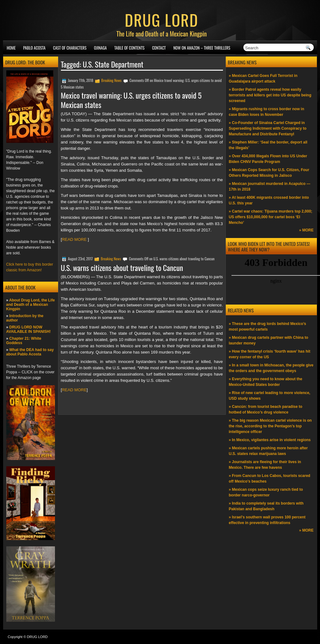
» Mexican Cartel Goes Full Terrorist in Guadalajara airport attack (263, 78)
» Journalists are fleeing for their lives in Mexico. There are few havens (265, 465)
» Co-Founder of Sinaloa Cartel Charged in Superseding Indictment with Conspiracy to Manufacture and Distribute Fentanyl (268, 128)
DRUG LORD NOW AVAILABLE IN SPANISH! (29, 329)
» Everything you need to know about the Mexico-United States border (266, 382)
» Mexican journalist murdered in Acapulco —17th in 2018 (270, 187)
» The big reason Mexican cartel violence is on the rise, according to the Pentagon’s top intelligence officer (270, 426)
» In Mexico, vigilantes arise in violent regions (270, 440)
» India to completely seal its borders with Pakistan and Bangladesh (266, 506)
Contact (159, 48)
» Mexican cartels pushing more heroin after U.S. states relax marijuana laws (268, 451)
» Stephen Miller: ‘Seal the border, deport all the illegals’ (268, 145)
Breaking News (111, 80)
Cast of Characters (70, 48)
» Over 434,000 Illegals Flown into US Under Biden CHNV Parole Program (268, 159)
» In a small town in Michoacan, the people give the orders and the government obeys (271, 368)
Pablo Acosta (34, 48)
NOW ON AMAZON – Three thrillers (202, 48)
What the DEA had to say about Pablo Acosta (30, 352)
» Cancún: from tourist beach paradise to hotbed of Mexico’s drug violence (266, 409)
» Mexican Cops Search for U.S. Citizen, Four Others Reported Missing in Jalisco (269, 173)
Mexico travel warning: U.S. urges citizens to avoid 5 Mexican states (131, 100)
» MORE (306, 230)
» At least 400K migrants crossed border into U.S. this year (269, 200)
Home (11, 48)
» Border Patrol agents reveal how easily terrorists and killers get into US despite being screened (270, 95)
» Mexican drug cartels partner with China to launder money (269, 340)
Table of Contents (129, 48)
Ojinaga (100, 48)
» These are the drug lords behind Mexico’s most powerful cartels (268, 327)
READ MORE (75, 239)
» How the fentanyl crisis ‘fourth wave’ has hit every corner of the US (270, 354)
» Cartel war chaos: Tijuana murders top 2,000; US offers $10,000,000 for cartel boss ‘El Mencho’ (271, 217)
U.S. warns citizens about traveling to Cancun (122, 268)
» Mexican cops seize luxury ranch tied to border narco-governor (266, 492)
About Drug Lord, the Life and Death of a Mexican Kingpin (31, 305)
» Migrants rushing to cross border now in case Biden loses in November (267, 112)
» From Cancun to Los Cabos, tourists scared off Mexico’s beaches (270, 479)
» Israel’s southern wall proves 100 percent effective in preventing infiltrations (267, 520)
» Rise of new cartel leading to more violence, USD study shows (270, 396)
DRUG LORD (161, 19)
